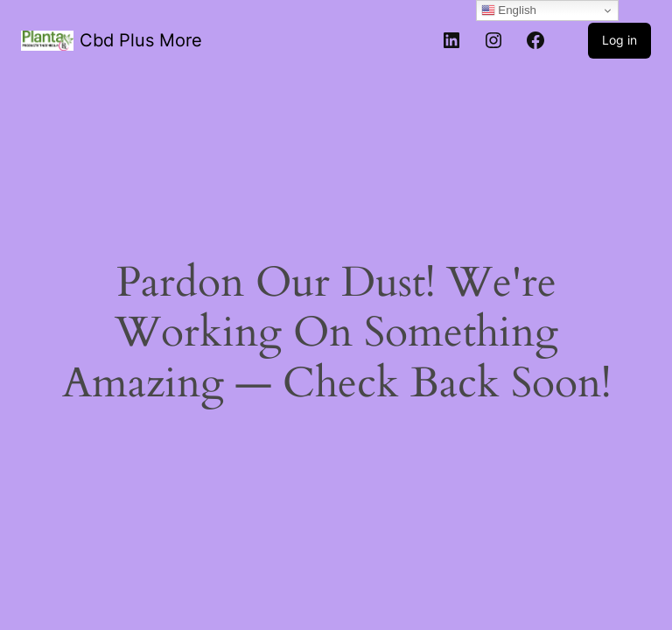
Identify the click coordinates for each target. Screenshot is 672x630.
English (509, 10)
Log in (619, 40)
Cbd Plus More (141, 40)
